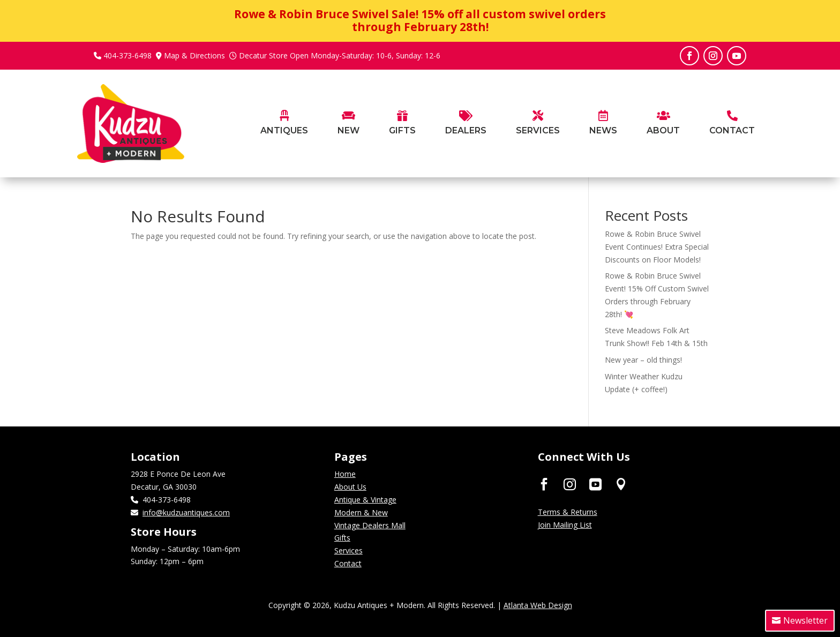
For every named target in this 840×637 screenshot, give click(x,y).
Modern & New (361, 512)
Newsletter (805, 620)
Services (348, 550)
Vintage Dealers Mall (370, 525)
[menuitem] (284, 140)
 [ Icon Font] (595, 484)
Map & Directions (194, 55)
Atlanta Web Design (538, 605)
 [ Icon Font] (570, 484)
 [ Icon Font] (544, 484)
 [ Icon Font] (621, 484)
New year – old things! (643, 360)
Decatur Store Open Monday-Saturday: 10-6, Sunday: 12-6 (340, 55)
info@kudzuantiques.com (186, 512)
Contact (348, 563)
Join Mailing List (565, 525)
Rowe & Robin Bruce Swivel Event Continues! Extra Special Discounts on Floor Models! (657, 247)
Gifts (342, 538)
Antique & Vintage (365, 500)
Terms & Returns (568, 512)
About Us (350, 487)
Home (345, 474)
